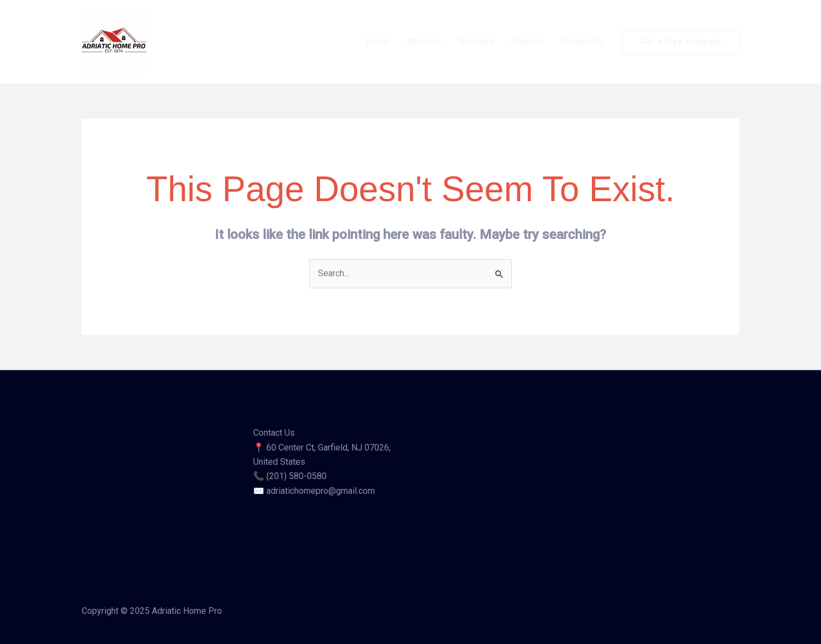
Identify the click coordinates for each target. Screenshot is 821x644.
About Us (424, 41)
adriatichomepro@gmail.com (321, 491)
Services (476, 41)
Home (378, 41)
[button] (681, 42)
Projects (527, 41)
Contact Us (581, 41)
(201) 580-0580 (297, 476)
